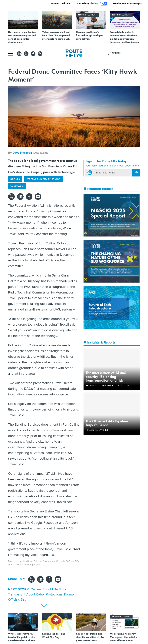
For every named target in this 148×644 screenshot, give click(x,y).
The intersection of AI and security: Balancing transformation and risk (106, 377)
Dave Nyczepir (22, 153)
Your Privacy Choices (92, 4)
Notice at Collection (61, 4)
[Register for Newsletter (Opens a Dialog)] (136, 173)
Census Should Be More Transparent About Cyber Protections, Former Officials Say (41, 594)
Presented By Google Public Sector (107, 385)
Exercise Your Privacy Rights (127, 4)
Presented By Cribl (97, 430)
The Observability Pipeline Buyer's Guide (107, 423)
